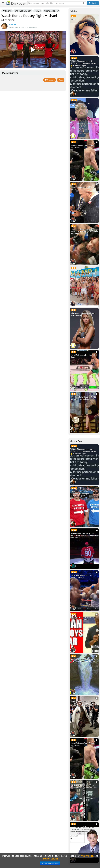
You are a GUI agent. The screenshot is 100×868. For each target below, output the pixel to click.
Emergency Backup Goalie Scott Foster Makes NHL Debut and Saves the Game (84, 536)
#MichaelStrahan (23, 11)
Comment (50, 80)
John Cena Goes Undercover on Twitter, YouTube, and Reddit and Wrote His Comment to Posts (83, 829)
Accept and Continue (50, 863)
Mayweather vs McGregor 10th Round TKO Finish (82, 576)
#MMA (38, 11)
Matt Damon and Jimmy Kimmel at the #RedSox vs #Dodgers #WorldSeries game (83, 494)
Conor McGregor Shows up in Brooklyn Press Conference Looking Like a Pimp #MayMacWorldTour (84, 703)
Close (61, 80)
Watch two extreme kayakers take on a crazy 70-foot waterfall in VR (83, 660)
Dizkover (16, 3)
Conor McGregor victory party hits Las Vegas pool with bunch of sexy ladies (83, 273)
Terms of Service (50, 859)
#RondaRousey (51, 11)
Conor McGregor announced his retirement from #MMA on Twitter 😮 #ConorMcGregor (83, 63)
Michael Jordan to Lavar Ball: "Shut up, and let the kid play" (83, 618)
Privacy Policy (87, 856)
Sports (7, 11)
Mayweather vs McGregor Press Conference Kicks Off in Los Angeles (84, 786)
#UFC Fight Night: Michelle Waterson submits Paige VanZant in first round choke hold (84, 231)
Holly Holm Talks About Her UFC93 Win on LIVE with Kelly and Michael (83, 398)
